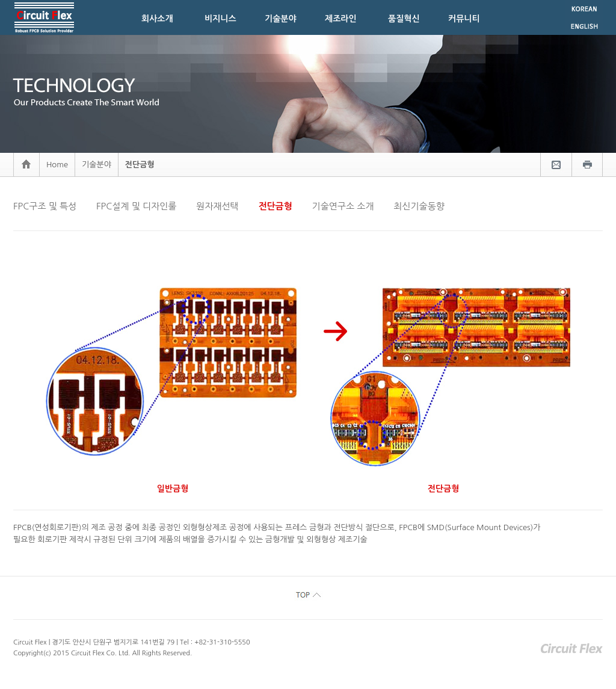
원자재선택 (217, 206)
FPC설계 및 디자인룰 (136, 206)
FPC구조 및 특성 (45, 206)
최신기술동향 (419, 206)
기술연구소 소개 (343, 206)
